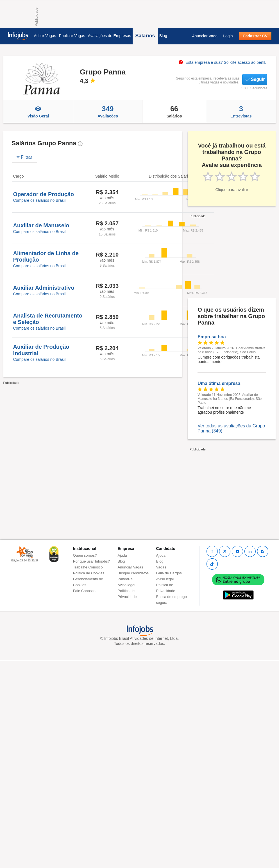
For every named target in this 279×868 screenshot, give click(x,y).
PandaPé (125, 579)
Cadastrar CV (255, 36)
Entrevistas (241, 112)
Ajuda (122, 555)
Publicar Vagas (72, 36)
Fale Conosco (84, 591)
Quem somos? (85, 555)
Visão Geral (38, 112)
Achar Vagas (45, 36)
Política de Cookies (89, 573)
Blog (163, 36)
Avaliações (108, 112)
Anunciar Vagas (131, 567)
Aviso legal (127, 585)
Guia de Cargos (169, 573)
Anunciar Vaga (205, 36)
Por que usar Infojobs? (91, 561)
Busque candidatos (133, 573)
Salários (145, 36)
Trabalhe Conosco (88, 567)
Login (228, 36)
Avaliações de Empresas (110, 36)
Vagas (161, 567)
